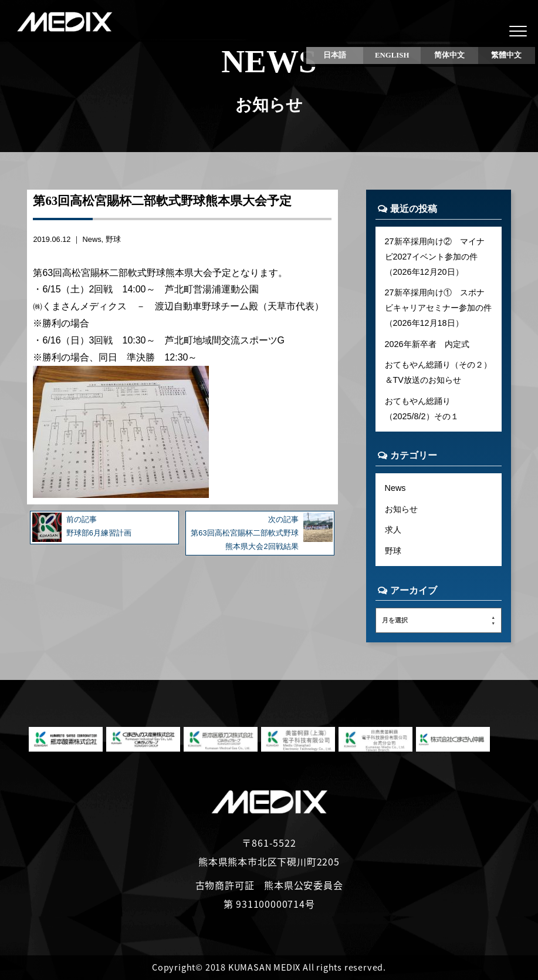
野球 (113, 239)
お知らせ (401, 509)
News (92, 239)
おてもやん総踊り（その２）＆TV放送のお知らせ (438, 372)
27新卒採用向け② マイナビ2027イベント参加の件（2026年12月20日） (435, 257)
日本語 (335, 55)
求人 (393, 530)
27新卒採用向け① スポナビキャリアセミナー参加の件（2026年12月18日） (438, 308)
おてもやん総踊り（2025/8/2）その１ (422, 409)
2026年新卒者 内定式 (427, 344)
